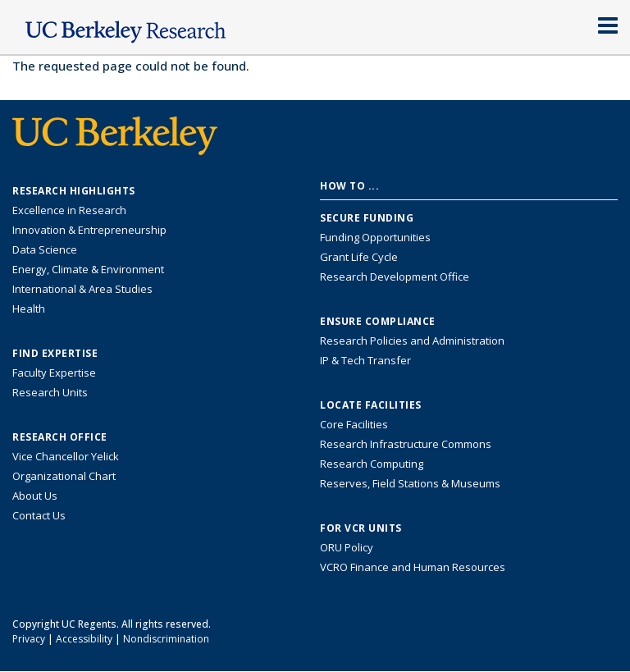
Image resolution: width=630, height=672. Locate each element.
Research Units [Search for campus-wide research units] (50, 392)
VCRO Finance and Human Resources (413, 567)
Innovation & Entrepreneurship (89, 230)
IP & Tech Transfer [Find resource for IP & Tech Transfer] (365, 360)
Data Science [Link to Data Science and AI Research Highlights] (45, 249)
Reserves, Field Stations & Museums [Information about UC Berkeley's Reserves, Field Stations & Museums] (410, 483)
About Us (35, 496)
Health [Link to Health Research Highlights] (29, 309)
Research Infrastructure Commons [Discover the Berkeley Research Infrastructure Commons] (406, 444)
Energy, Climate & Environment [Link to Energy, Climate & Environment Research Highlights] (88, 269)
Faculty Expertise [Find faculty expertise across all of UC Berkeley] (54, 373)
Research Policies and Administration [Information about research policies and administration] (412, 341)
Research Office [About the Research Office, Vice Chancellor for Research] (60, 437)
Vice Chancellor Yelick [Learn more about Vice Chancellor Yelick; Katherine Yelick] (66, 456)
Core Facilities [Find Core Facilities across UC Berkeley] (354, 424)
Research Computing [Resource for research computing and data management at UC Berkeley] (372, 464)
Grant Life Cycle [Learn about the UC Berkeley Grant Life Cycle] (359, 257)
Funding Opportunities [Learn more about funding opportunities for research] (375, 237)
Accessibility (84, 639)
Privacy (29, 639)
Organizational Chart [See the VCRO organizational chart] (64, 476)
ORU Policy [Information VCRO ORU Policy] (347, 547)
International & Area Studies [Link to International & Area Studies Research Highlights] (82, 289)
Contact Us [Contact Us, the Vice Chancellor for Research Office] (39, 515)
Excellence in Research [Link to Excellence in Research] (69, 210)
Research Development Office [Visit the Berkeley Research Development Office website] (395, 277)
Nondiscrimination (166, 639)
